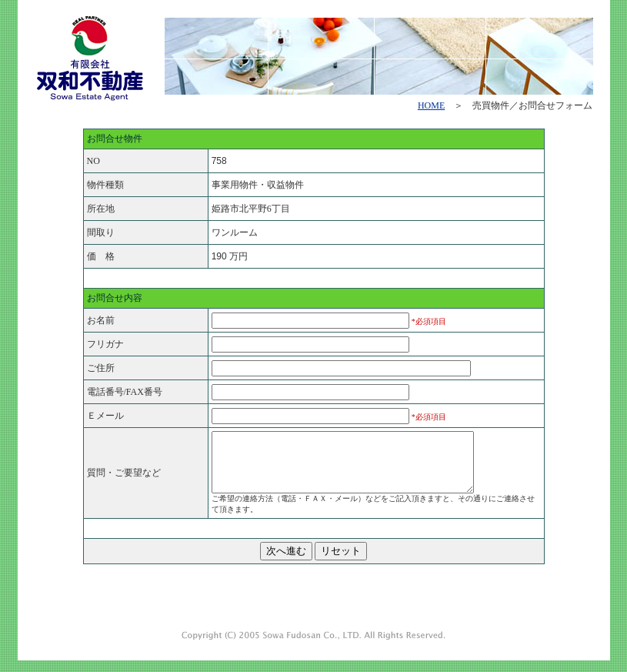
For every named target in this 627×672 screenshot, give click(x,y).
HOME (431, 105)
